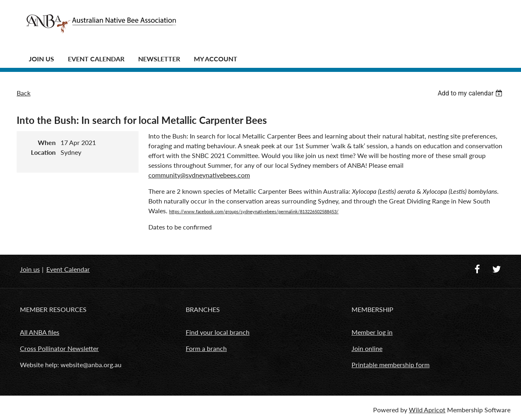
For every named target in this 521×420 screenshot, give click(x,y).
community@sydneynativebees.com (199, 175)
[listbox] (471, 93)
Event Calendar (96, 59)
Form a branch (206, 348)
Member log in (372, 332)
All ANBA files (40, 332)
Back (24, 93)
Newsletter (159, 59)
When (47, 142)
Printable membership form (391, 365)
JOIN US (41, 59)
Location (43, 152)
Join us (30, 269)
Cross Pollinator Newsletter (59, 348)
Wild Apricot (427, 410)
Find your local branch (218, 332)
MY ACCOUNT (216, 59)
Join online (367, 348)
